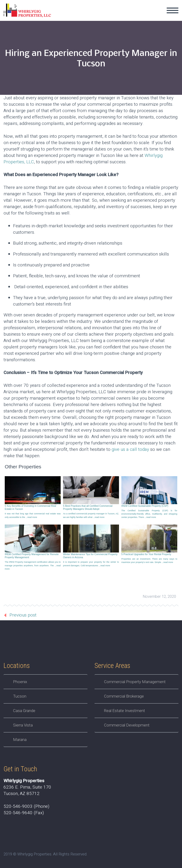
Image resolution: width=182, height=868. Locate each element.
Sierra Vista (23, 725)
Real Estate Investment (125, 711)
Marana (20, 740)
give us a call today (130, 449)
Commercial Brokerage (124, 696)
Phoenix (20, 682)
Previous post (23, 615)
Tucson (20, 696)
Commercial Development (127, 725)
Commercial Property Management (135, 682)
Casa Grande (24, 711)
